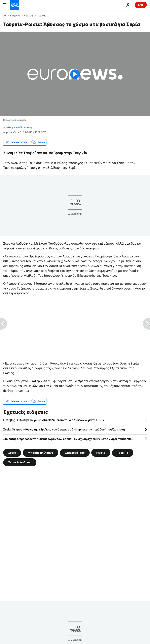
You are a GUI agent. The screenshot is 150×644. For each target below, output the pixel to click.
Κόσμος (28, 16)
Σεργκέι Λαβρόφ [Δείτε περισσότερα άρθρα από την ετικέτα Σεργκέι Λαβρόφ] (20, 462)
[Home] (4, 15)
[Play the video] (75, 74)
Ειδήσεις (15, 16)
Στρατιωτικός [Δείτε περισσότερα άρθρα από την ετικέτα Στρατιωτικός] (75, 452)
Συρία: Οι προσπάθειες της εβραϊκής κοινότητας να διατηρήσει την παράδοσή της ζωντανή (64, 429)
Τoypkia (42, 16)
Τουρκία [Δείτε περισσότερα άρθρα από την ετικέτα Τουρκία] (123, 452)
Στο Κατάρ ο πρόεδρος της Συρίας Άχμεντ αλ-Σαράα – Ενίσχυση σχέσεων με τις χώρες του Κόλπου (68, 439)
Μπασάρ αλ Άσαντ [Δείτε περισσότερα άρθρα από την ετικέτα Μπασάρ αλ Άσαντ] (41, 452)
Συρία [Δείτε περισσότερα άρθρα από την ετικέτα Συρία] (12, 452)
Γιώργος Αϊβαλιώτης (20, 127)
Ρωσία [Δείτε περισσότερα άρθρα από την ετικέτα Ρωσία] (101, 452)
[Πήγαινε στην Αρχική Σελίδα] (14, 5)
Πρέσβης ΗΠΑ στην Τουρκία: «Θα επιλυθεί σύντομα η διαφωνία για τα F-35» (53, 420)
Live (141, 5)
